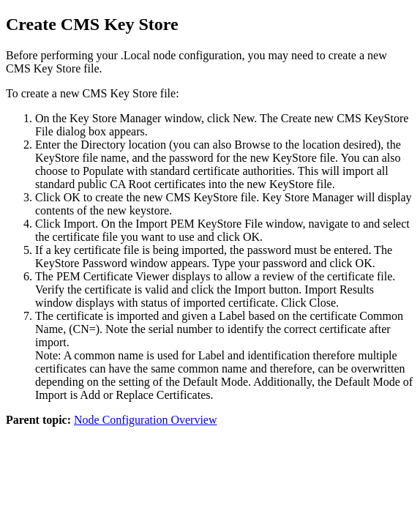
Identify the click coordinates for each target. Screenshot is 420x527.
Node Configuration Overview (146, 420)
